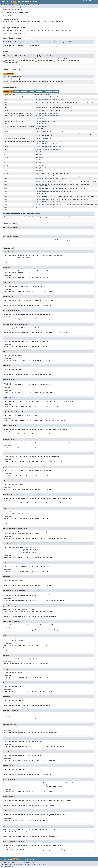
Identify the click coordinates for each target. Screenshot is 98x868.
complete (38, 108)
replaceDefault (40, 188)
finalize (17, 217)
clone (5, 217)
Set (5, 113)
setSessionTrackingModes (43, 205)
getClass (25, 217)
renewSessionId (40, 184)
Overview (3, 2)
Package (10, 2)
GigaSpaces (10, 866)
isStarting (39, 160)
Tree (23, 2)
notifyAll (46, 217)
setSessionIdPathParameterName (46, 202)
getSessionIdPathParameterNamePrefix (48, 147)
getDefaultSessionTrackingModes (46, 113)
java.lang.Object (7, 16)
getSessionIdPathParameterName (46, 144)
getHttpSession (40, 121)
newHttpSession (40, 176)
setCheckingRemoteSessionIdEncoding (47, 191)
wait (60, 217)
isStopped (38, 163)
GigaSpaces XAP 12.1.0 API (89, 1)
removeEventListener (42, 179)
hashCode (32, 217)
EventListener (52, 100)
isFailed (38, 152)
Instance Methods (20, 92)
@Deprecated (7, 383)
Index (35, 2)
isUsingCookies (40, 168)
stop (36, 210)
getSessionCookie (41, 134)
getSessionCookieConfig (43, 138)
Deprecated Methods (51, 92)
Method (23, 7)
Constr (18, 7)
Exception (27, 257)
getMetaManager (40, 126)
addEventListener (41, 100)
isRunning (38, 154)
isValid (37, 173)
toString (54, 217)
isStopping (39, 165)
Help (39, 2)
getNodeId (38, 131)
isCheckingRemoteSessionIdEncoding (47, 149)
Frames (21, 5)
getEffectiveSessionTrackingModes (47, 116)
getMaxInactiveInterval (43, 124)
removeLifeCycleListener (43, 181)
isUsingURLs (39, 171)
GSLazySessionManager (11, 79)
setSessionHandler (41, 197)
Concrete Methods (35, 92)
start (37, 207)
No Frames (27, 5)
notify (39, 217)
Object (10, 29)
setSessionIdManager (42, 199)
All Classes (37, 5)
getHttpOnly (39, 118)
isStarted (38, 157)
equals (11, 217)
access (37, 97)
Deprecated (29, 2)
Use (19, 2)
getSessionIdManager (42, 141)
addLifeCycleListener (42, 102)
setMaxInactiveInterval (43, 194)
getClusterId (39, 110)
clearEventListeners (42, 105)
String (6, 110)
